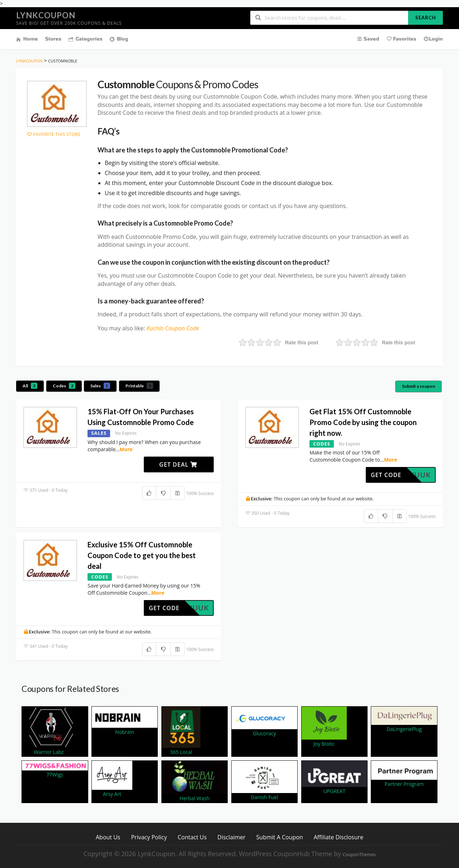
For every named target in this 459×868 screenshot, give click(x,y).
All (30, 386)
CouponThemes (359, 855)
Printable (139, 386)
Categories (86, 39)
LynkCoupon (46, 15)
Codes (64, 386)
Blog (119, 39)
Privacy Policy (149, 837)
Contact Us (192, 837)
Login (433, 39)
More (126, 449)
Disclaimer (231, 837)
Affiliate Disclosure (339, 837)
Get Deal (178, 464)
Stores (53, 39)
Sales (100, 386)
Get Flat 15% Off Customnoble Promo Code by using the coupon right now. (363, 422)
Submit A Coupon (280, 837)
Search (426, 18)
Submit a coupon (418, 386)
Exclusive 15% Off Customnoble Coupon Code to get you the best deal (142, 555)
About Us (108, 837)
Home (27, 39)
